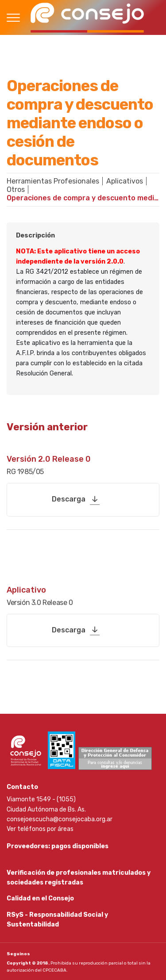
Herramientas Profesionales (53, 181)
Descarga (69, 499)
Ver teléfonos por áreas (40, 829)
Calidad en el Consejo (40, 898)
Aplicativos (125, 181)
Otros (16, 189)
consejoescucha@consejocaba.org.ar (60, 819)
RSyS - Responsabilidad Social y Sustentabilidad (57, 920)
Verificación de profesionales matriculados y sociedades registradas (79, 878)
